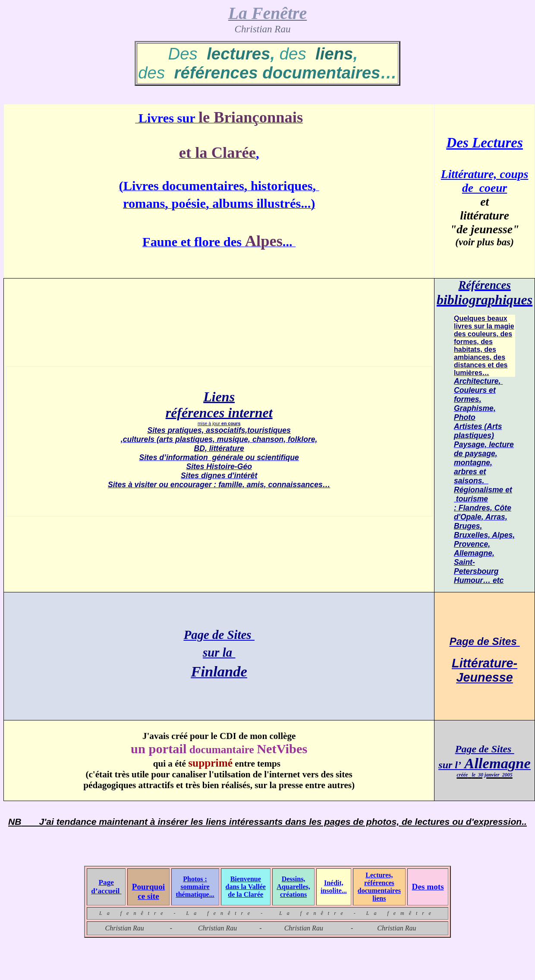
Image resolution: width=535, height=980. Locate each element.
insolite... (334, 891)
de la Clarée (245, 894)
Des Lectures (485, 142)
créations (293, 894)
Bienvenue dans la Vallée (246, 883)
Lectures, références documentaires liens (379, 887)
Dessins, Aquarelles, (293, 883)
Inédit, (334, 883)
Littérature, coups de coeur (485, 181)
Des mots (428, 887)
